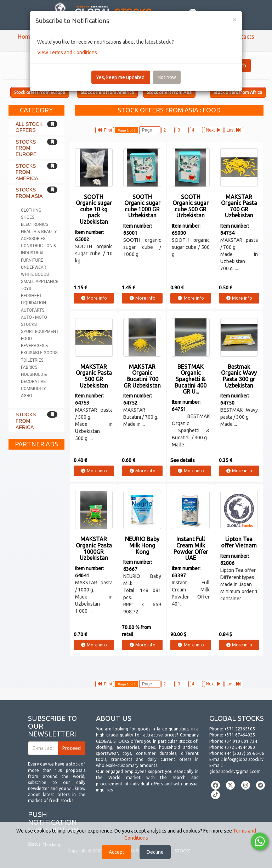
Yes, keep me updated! (121, 77)
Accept (117, 852)
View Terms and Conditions (67, 52)
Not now (167, 77)
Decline (155, 852)
